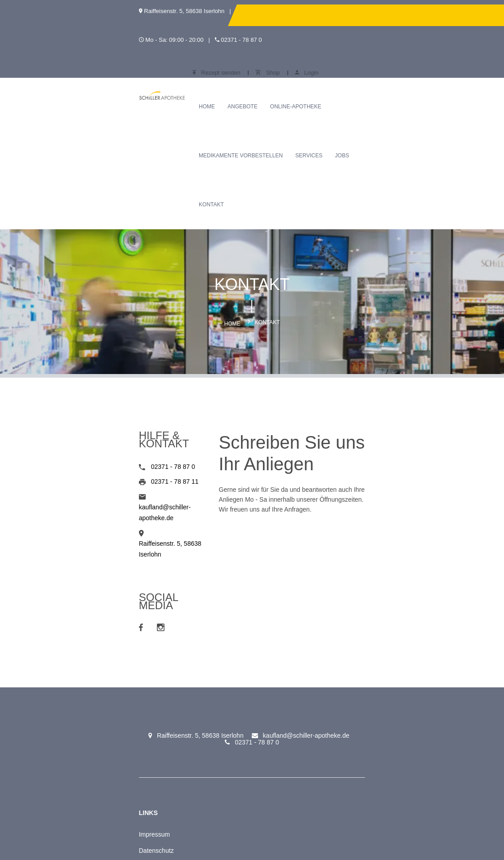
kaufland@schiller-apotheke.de (98, 393)
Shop (410, 15)
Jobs (429, 64)
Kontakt (164, 113)
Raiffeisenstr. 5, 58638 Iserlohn (99, 408)
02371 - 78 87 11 (79, 379)
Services (396, 64)
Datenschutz (61, 690)
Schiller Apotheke (139, 674)
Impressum (59, 674)
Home (159, 64)
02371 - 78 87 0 (77, 364)
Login (449, 15)
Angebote (194, 64)
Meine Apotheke (66, 722)
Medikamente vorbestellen (328, 64)
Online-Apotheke (248, 64)
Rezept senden (359, 15)
